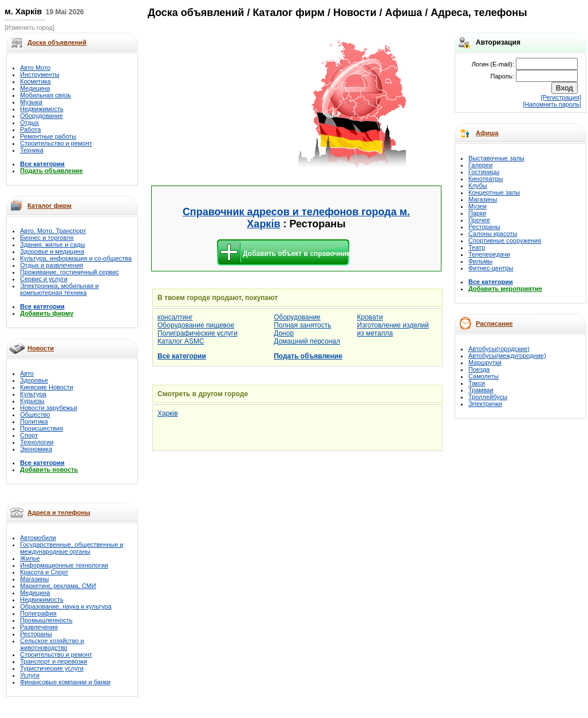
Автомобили (38, 538)
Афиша (487, 133)
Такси (477, 383)
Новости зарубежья (49, 408)
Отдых (29, 123)
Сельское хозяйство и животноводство (52, 644)
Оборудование (42, 116)
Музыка (31, 102)
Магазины (34, 579)
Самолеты (484, 376)
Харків (168, 413)
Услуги (30, 675)
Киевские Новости (47, 387)
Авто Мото (35, 68)
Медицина (35, 88)
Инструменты (40, 74)
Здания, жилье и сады (52, 244)
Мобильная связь (46, 95)
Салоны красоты (493, 234)
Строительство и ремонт (56, 143)
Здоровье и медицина (52, 251)
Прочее (479, 220)
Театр (477, 247)
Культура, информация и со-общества (76, 258)
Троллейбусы (488, 397)
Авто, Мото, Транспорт (53, 231)
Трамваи (481, 390)
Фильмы (480, 261)
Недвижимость (42, 109)
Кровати (370, 317)
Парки (477, 213)
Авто (27, 373)
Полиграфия (38, 613)
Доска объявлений (196, 13)
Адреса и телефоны (59, 512)
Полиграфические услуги (198, 333)
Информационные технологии (64, 565)
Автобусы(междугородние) (507, 356)
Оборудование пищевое (196, 325)
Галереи (480, 165)
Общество (35, 415)
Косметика (35, 81)
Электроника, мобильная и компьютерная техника (59, 289)
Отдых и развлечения (52, 265)
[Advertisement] (224, 104)
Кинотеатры (486, 179)
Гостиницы (484, 172)
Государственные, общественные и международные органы (72, 548)
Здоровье (34, 380)
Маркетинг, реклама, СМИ (58, 586)
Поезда (479, 369)
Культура (33, 394)
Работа (30, 129)
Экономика (36, 449)
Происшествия (42, 428)
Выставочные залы (496, 158)
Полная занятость (302, 325)
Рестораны (36, 634)
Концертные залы (494, 192)
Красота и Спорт (44, 572)
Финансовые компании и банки (65, 682)
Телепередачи (489, 254)
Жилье (30, 558)
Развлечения (39, 627)
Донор (284, 333)
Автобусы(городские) (499, 349)
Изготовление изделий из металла (393, 329)
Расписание (494, 324)
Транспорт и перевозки (54, 661)
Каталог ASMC (181, 341)
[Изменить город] (29, 27)
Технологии (37, 442)
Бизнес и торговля (47, 238)
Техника (32, 150)
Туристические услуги (52, 668)
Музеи (477, 206)
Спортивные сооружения (505, 240)
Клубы (478, 186)
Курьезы (32, 401)
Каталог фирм (50, 206)
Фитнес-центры (491, 268)
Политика (34, 421)
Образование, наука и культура (66, 606)
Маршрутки (485, 362)
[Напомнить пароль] (552, 104)
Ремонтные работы (48, 136)
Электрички (485, 404)
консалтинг (175, 317)
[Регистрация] (561, 97)
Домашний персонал (307, 341)
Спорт (29, 435)
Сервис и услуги (44, 279)
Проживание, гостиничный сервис (70, 272)
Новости (41, 348)
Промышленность (46, 620)
